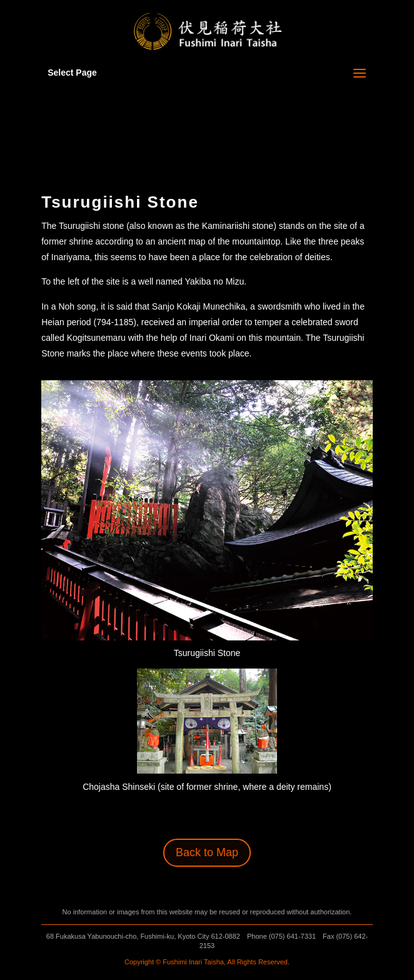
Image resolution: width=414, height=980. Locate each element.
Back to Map (207, 852)
